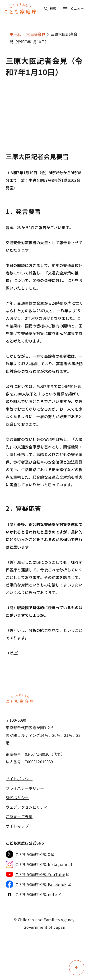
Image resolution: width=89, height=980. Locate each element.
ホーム (15, 34)
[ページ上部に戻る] (77, 968)
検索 (50, 9)
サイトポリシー (19, 779)
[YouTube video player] (44, 107)
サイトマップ (17, 826)
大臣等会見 (36, 34)
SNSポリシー (17, 798)
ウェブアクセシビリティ (27, 807)
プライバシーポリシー (25, 788)
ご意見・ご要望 (19, 816)
